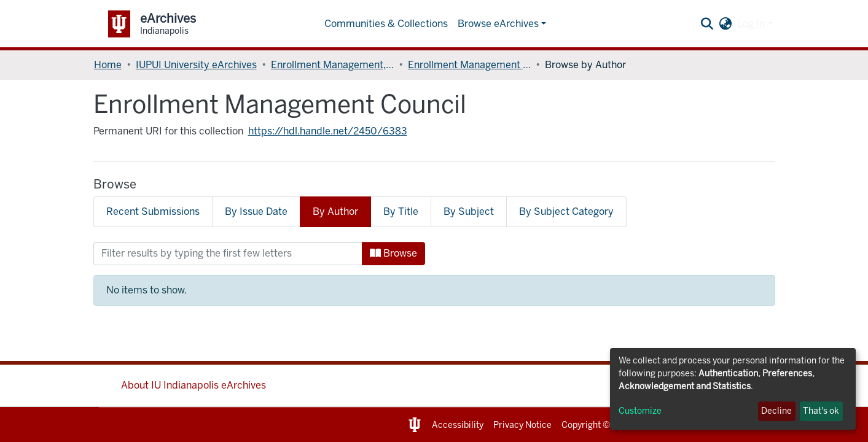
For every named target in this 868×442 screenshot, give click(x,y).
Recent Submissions (153, 211)
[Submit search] (707, 24)
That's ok (821, 411)
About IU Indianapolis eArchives (194, 385)
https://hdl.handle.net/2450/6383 (328, 131)
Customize (640, 411)
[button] (725, 24)
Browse (393, 253)
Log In (751, 24)
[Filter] (228, 254)
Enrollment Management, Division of (332, 65)
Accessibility (458, 425)
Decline (776, 411)
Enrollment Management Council (469, 65)
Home (108, 65)
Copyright (581, 425)
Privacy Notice (522, 425)
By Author (335, 211)
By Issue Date (256, 211)
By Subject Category (566, 211)
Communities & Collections (386, 24)
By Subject (469, 211)
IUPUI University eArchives (196, 65)
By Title (401, 211)
